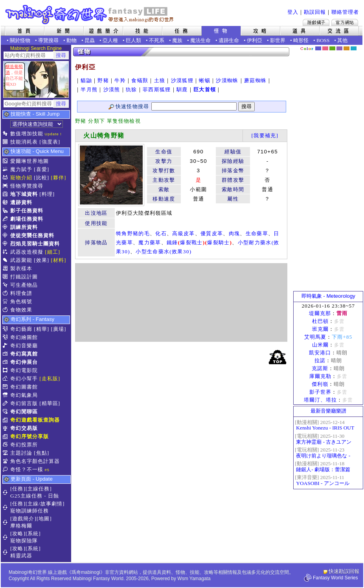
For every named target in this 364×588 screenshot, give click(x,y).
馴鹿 (182, 89)
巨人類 (133, 40)
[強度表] (50, 142)
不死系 (157, 40)
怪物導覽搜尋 (27, 186)
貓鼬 (86, 80)
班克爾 (320, 329)
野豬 (103, 80)
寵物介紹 (21, 178)
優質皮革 (212, 233)
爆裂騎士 (218, 242)
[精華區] (50, 403)
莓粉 (325, 48)
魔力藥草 (150, 242)
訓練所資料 (24, 227)
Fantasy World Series (336, 578)
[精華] (41, 329)
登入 (293, 12)
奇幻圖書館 (24, 387)
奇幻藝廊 (21, 329)
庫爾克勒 (320, 376)
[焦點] (41, 453)
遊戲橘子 (316, 22)
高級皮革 (183, 233)
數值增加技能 (27, 134)
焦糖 (347, 48)
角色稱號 (21, 301)
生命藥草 (257, 233)
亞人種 (110, 40)
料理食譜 (21, 293)
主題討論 (21, 453)
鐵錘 (172, 242)
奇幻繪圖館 (24, 337)
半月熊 (89, 89)
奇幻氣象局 (24, 395)
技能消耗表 (24, 142)
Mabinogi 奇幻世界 (90, 15)
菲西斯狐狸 (157, 89)
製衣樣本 (21, 268)
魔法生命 (200, 40)
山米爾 (320, 345)
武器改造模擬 (27, 252)
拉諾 (320, 360)
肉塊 (234, 233)
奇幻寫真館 (24, 354)
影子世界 (320, 392)
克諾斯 (320, 368)
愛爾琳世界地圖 (29, 161)
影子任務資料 (27, 211)
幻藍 (318, 48)
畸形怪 (301, 40)
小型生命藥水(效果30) (164, 252)
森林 (332, 48)
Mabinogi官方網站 (345, 22)
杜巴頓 (320, 321)
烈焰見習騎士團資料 (35, 244)
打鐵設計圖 (24, 277)
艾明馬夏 (315, 337)
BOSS (323, 40)
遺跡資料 (21, 202)
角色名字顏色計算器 (35, 461)
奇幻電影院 (24, 370)
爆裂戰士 (191, 242)
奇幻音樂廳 (24, 346)
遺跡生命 (229, 40)
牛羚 (120, 80)
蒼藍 (354, 48)
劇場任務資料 (27, 219)
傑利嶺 (320, 384)
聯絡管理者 (345, 12)
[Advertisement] (181, 302)
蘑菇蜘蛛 (255, 80)
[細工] (52, 252)
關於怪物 (20, 40)
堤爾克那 (320, 313)
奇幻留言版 (24, 403)
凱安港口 (320, 353)
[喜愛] (41, 169)
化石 (161, 233)
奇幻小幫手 (24, 379)
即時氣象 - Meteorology (328, 296)
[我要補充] (265, 135)
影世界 (278, 40)
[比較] (41, 178)
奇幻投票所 (24, 445)
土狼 (160, 80)
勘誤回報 (315, 12)
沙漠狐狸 (182, 80)
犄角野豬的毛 (133, 233)
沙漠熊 (112, 89)
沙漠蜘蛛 (227, 80)
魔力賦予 (21, 169)
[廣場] (59, 329)
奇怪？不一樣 (27, 469)
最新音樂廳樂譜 (328, 411)
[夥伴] (59, 178)
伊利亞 (255, 40)
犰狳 (131, 89)
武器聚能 (21, 260)
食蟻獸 (140, 80)
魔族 (177, 40)
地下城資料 (24, 194)
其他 (342, 40)
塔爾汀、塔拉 (320, 400)
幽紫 (339, 48)
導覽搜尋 (48, 40)
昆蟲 (90, 40)
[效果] (41, 260)
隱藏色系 (358, 46)
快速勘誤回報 (344, 571)
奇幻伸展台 (24, 362)
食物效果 (21, 310)
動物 (72, 40)
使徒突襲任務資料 (32, 235)
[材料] (59, 260)
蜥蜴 (205, 80)
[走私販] (50, 379)
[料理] (47, 194)
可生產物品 (24, 285)
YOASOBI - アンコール (323, 483)
